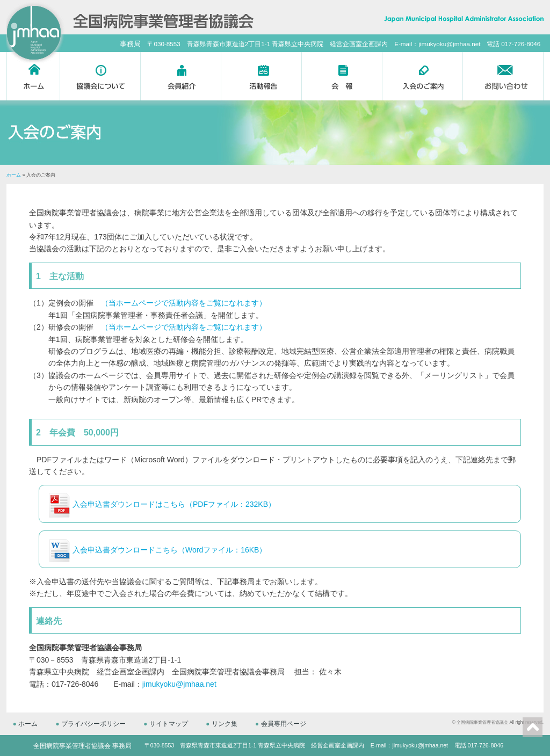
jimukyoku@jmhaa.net (179, 684)
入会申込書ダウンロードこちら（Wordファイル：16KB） (169, 550)
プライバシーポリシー (95, 724)
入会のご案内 (423, 76)
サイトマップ (171, 724)
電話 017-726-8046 (479, 745)
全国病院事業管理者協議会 (482, 722)
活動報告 (262, 76)
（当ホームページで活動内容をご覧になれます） (184, 303)
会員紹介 (181, 76)
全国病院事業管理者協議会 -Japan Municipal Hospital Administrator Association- (163, 19)
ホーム (33, 76)
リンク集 (227, 724)
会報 (342, 76)
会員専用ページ (287, 724)
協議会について (100, 76)
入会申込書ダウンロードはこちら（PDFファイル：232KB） (174, 504)
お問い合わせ (503, 76)
